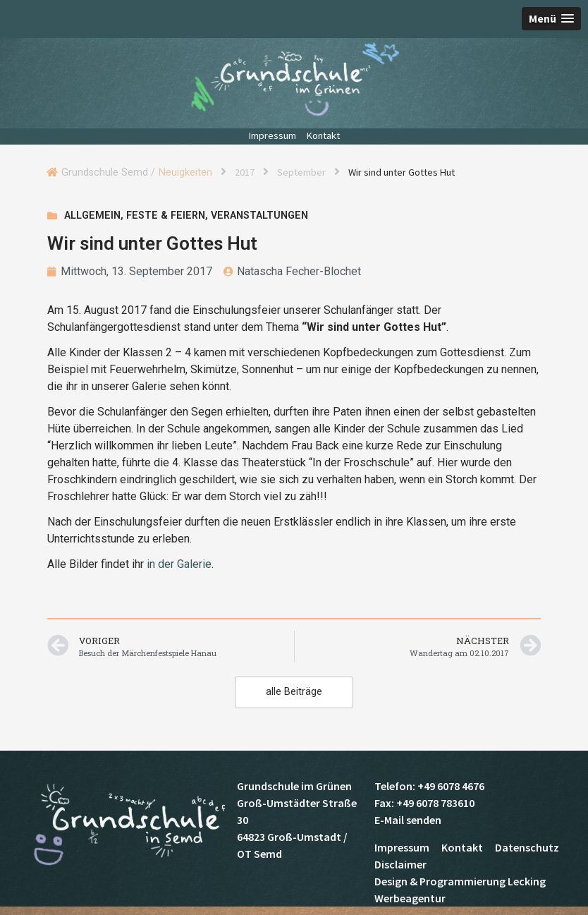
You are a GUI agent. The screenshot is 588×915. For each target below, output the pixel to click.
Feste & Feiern (166, 216)
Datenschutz (527, 847)
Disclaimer (400, 864)
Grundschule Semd (294, 79)
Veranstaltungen (259, 216)
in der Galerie (179, 564)
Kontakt (323, 135)
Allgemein (92, 216)
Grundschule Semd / (108, 172)
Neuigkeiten (185, 172)
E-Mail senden (408, 820)
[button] (551, 19)
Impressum (272, 135)
